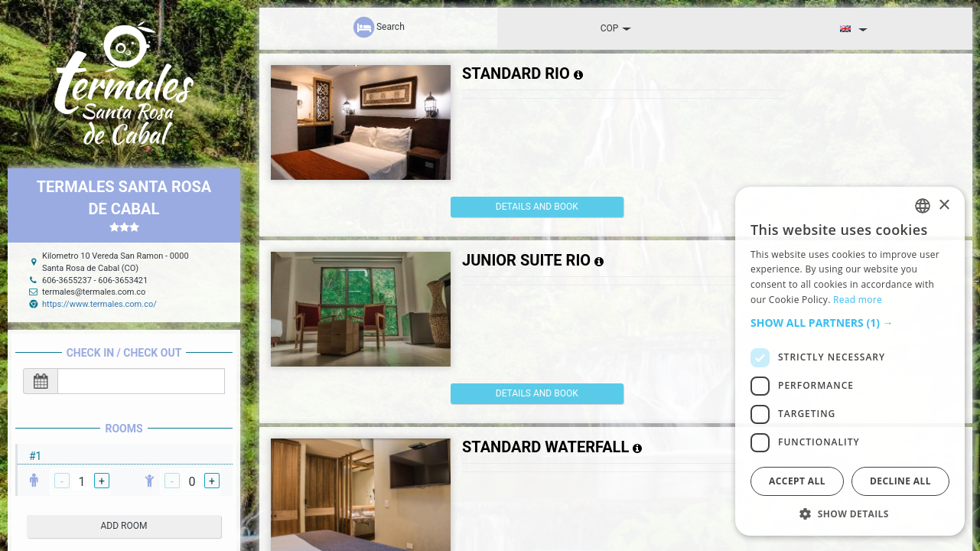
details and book (515, 207)
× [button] (944, 205)
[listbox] (923, 206)
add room (124, 526)
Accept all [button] (797, 481)
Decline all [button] (900, 481)
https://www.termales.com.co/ (99, 304)
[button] (850, 323)
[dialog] (850, 361)
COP (616, 28)
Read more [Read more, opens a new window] (858, 300)
